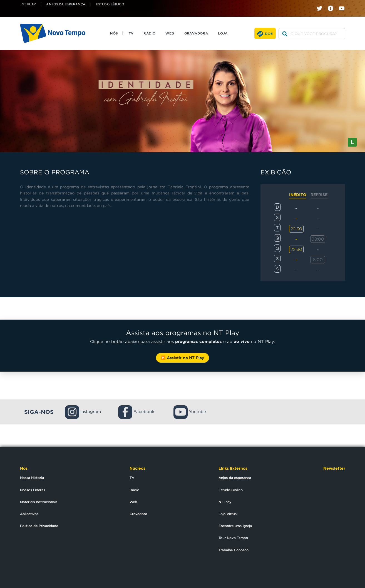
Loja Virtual (228, 514)
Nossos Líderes (33, 490)
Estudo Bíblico (110, 4)
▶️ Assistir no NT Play (182, 358)
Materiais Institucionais (39, 502)
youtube (344, 3)
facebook (333, 3)
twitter (321, 3)
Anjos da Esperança (66, 4)
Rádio (149, 33)
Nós (114, 33)
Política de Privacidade (39, 526)
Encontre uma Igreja (235, 526)
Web (170, 33)
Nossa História (32, 478)
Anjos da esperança (235, 478)
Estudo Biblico (231, 490)
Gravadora (196, 33)
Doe (269, 33)
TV (131, 33)
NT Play (29, 4)
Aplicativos (29, 514)
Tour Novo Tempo (233, 538)
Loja (223, 33)
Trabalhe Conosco (234, 550)
